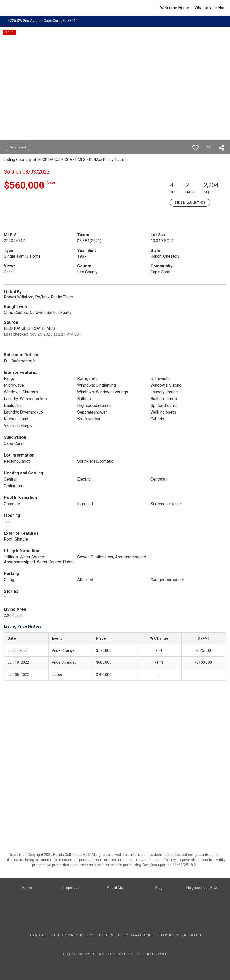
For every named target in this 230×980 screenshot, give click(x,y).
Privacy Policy (78, 935)
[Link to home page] (7, 8)
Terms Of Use (42, 935)
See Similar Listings (190, 203)
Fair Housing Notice (180, 935)
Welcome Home (175, 8)
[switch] (196, 148)
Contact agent (18, 148)
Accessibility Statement (126, 935)
